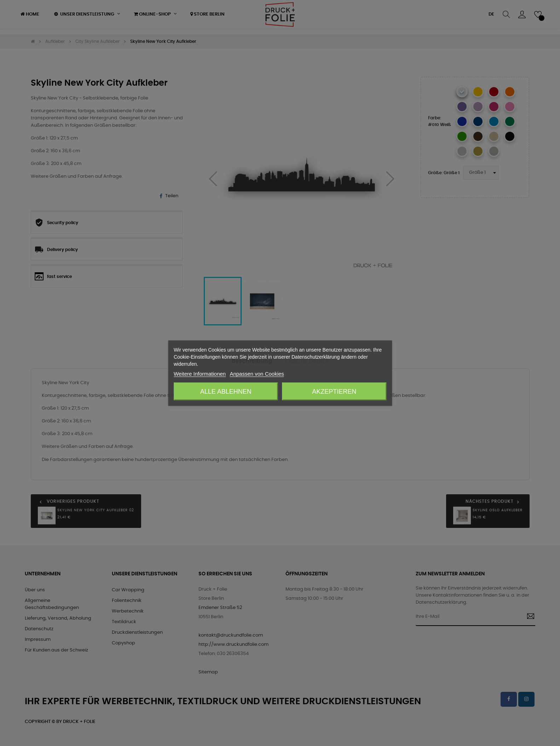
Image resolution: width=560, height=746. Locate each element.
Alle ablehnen (226, 391)
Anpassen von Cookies (257, 373)
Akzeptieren (334, 391)
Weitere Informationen (200, 373)
